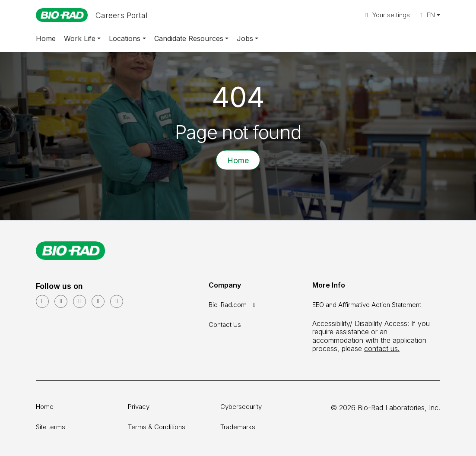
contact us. (382, 348)
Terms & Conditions (157, 427)
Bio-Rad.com (233, 305)
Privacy (139, 407)
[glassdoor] (117, 301)
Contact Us (225, 325)
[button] (428, 15)
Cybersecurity (241, 407)
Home (46, 38)
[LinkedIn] (42, 301)
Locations (125, 38)
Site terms (51, 427)
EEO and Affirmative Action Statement (367, 305)
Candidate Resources (189, 38)
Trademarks (238, 427)
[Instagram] (98, 301)
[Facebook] (79, 301)
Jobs (245, 38)
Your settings (387, 15)
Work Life (80, 38)
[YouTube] (61, 301)
